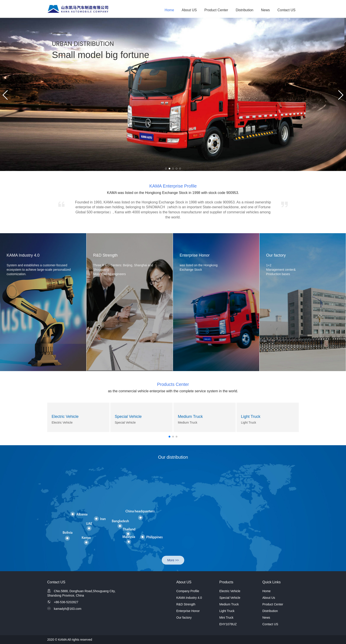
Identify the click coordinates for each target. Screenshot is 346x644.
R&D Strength (186, 604)
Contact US (286, 10)
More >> (173, 560)
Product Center (216, 10)
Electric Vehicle (65, 417)
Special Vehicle (128, 417)
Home (169, 10)
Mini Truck (226, 618)
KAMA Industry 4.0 (189, 598)
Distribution (244, 10)
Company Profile (188, 591)
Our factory (184, 618)
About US (189, 10)
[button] (166, 169)
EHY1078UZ (228, 624)
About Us (269, 598)
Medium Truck (190, 417)
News (265, 10)
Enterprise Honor (188, 611)
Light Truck (251, 417)
